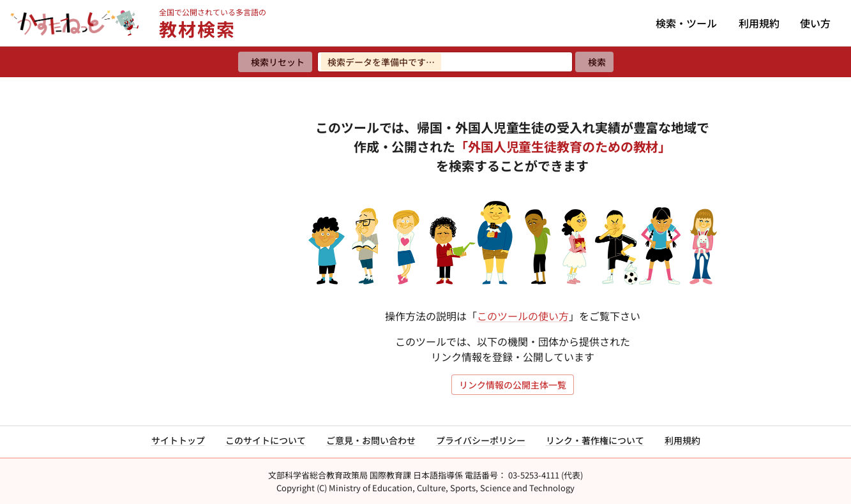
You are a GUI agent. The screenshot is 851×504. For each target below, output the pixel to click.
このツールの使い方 (523, 316)
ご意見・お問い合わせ (371, 440)
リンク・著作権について (595, 440)
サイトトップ (178, 440)
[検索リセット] (275, 62)
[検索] (594, 62)
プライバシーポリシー (481, 440)
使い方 (815, 23)
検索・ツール (686, 23)
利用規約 (759, 23)
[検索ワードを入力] (445, 62)
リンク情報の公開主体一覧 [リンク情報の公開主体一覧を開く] (513, 385)
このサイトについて (266, 440)
